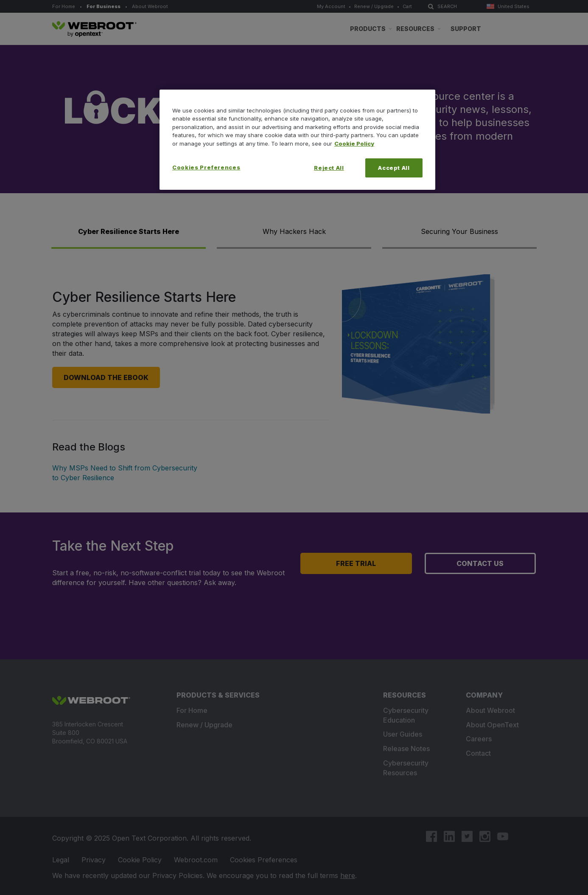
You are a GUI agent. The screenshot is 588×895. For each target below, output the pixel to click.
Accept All (394, 168)
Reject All (329, 168)
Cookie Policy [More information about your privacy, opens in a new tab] (354, 144)
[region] (297, 140)
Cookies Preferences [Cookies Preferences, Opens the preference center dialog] (206, 167)
